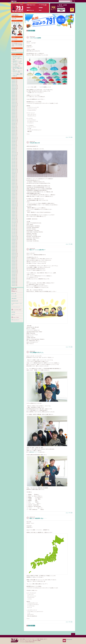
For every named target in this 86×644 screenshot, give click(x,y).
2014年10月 (14, 273)
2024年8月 (14, 108)
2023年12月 (14, 119)
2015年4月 (14, 265)
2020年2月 (14, 183)
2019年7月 (14, 193)
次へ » (34, 31)
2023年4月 (14, 130)
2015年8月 (14, 259)
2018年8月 (14, 209)
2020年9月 (14, 174)
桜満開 (14, 76)
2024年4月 (14, 114)
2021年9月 (14, 157)
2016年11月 (14, 238)
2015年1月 (14, 269)
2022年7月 (14, 143)
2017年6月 (14, 228)
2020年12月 (14, 169)
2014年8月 (14, 276)
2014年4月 (14, 281)
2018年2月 (14, 217)
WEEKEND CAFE (15, 301)
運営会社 (24, 639)
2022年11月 (14, 137)
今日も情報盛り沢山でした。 (37, 353)
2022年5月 (14, 146)
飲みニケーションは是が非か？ (38, 250)
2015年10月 (14, 256)
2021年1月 (14, 168)
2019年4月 (14, 197)
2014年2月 (14, 284)
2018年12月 (14, 203)
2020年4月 (14, 181)
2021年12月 (14, 153)
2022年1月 (14, 151)
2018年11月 (14, 204)
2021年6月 (14, 161)
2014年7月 (14, 277)
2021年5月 (14, 163)
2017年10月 (14, 223)
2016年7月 (14, 244)
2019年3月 (14, 199)
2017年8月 (14, 225)
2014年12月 (14, 270)
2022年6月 (14, 144)
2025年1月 (14, 101)
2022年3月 (14, 149)
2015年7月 (14, 260)
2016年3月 (14, 249)
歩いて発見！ (15, 66)
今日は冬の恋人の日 (35, 143)
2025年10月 (14, 88)
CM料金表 (41, 639)
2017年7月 (14, 227)
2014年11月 (14, 272)
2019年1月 (14, 202)
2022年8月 (14, 142)
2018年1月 (14, 218)
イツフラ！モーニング (16, 307)
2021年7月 (14, 160)
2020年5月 (14, 179)
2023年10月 (14, 122)
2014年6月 (14, 279)
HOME (21, 639)
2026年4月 (14, 80)
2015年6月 (14, 262)
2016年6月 (14, 245)
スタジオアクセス (29, 639)
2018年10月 (14, 206)
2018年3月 (14, 216)
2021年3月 (14, 165)
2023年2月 (14, 133)
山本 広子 (13, 315)
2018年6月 (14, 211)
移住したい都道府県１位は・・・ (38, 518)
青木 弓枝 (13, 23)
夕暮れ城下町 (14, 299)
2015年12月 (14, 253)
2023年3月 (14, 132)
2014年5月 (14, 280)
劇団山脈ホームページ (34, 452)
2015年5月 (14, 263)
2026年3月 (14, 81)
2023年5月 (14, 129)
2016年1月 (14, 252)
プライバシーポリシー (28, 641)
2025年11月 (14, 87)
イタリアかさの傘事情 (35, 38)
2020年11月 (14, 171)
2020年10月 (14, 172)
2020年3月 (14, 182)
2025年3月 (14, 98)
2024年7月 (14, 109)
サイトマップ (22, 641)
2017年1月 (14, 235)
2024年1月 (14, 118)
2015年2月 (14, 267)
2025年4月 (14, 97)
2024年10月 (14, 105)
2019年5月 (14, 196)
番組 (72, 137)
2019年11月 (14, 188)
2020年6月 (14, 178)
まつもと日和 (14, 296)
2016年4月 (14, 248)
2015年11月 (14, 255)
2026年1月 (14, 84)
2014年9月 (14, 274)
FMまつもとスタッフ (15, 320)
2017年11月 (14, 221)
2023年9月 (14, 123)
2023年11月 (14, 121)
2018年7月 (14, 210)
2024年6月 (14, 111)
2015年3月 (14, 266)
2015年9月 (14, 258)
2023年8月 (14, 125)
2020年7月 (14, 176)
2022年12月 (14, 136)
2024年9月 (14, 107)
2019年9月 (14, 190)
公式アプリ (45, 639)
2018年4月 (14, 214)
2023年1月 (14, 135)
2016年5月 (14, 246)
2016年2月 (14, 251)
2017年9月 (14, 224)
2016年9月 (14, 241)
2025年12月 (14, 86)
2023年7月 (14, 126)
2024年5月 (14, 112)
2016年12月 (14, 237)
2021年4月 (14, 164)
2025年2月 (14, 100)
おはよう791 (68, 137)
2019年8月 (14, 192)
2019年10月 (14, 189)
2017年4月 (14, 231)
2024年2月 (14, 116)
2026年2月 (14, 83)
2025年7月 (14, 93)
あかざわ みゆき (17, 24)
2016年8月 (14, 242)
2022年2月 (14, 150)
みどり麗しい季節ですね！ (18, 59)
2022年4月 (14, 147)
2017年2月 (14, 234)
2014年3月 (14, 283)
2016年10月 (14, 239)
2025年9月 (14, 90)
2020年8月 (14, 175)
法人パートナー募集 (36, 639)
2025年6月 (14, 94)
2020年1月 (14, 185)
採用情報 (39, 641)
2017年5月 (14, 230)
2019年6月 (14, 195)
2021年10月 (14, 156)
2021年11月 (14, 154)
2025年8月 (14, 91)
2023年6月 (14, 128)
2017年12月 (14, 220)
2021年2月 (14, 167)
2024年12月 (14, 102)
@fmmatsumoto (69, 639)
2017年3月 (14, 232)
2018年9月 (14, 207)
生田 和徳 (18, 23)
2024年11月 (14, 104)
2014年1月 (14, 286)
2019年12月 (14, 186)
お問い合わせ (35, 641)
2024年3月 (14, 115)
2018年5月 (14, 213)
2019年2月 (14, 200)
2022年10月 (14, 139)
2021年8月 (14, 158)
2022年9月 (14, 140)
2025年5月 (14, 95)
